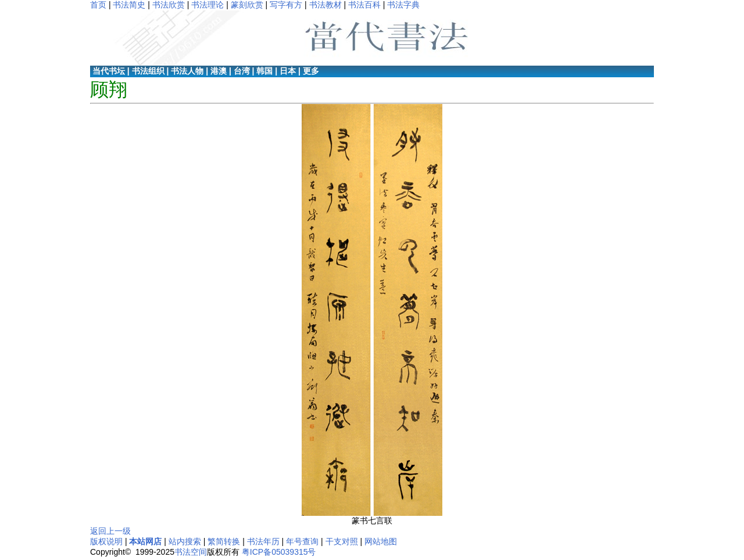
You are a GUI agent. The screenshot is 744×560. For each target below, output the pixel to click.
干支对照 (342, 541)
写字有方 (286, 5)
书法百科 (364, 5)
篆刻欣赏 (247, 5)
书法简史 (129, 5)
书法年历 (263, 541)
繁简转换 (224, 541)
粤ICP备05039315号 (279, 552)
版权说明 (106, 541)
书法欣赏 (169, 5)
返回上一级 (110, 531)
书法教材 (325, 5)
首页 (98, 5)
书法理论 (208, 5)
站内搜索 (185, 541)
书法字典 (403, 5)
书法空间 (191, 552)
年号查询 (302, 541)
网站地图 (381, 541)
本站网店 (145, 541)
